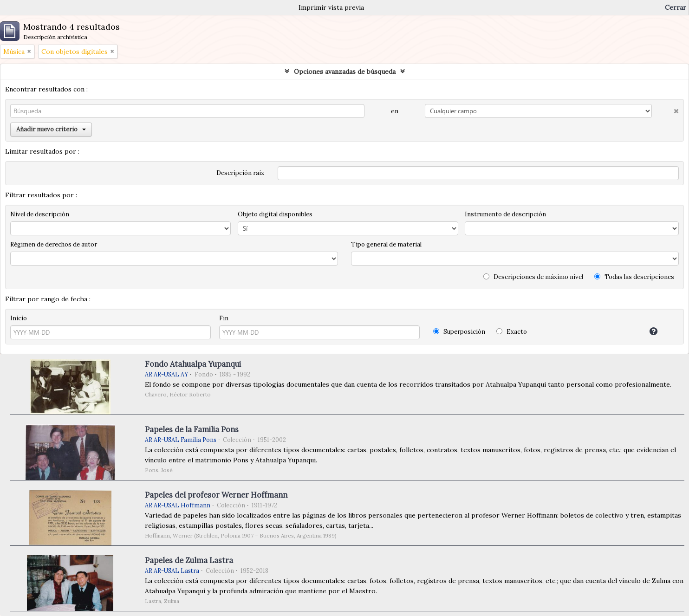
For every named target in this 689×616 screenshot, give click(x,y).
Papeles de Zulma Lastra (189, 560)
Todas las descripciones (634, 277)
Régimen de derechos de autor (54, 244)
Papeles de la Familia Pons (192, 429)
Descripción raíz (240, 173)
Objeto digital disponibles (275, 214)
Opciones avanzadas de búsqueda (345, 71)
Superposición (459, 332)
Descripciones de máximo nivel (533, 277)
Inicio (19, 318)
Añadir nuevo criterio (51, 129)
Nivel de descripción (40, 214)
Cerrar (676, 7)
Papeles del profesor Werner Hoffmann (216, 495)
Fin (224, 318)
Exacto (512, 332)
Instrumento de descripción (505, 214)
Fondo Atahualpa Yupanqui (193, 364)
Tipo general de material (386, 244)
